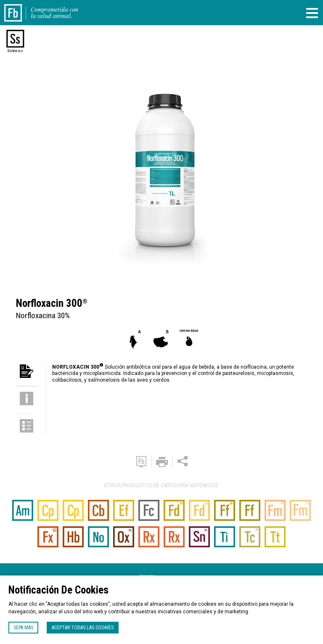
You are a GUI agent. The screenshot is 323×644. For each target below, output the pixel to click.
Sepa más (23, 628)
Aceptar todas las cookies (83, 628)
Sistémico (15, 51)
